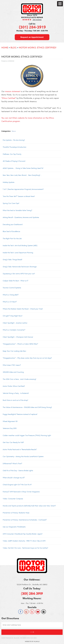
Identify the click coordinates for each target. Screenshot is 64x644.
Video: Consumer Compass (13, 499)
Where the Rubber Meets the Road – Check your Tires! (23, 309)
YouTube (38, 612)
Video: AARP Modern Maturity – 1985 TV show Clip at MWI (24, 541)
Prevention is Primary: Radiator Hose (16, 513)
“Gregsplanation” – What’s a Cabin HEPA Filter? (20, 344)
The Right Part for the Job (12, 239)
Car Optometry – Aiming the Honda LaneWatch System (23, 457)
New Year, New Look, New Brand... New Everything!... (22, 175)
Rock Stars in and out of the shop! (15, 400)
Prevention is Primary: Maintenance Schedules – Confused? (25, 520)
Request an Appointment (32, 37)
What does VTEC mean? (12, 365)
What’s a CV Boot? (10, 302)
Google (26, 612)
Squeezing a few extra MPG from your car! (19, 274)
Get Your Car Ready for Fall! (13, 442)
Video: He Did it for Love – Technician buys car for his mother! (25, 548)
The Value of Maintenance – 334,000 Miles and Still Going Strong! (27, 407)
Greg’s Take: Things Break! (13, 260)
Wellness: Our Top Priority (12, 154)
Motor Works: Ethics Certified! (38, 48)
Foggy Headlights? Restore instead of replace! (20, 414)
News (14, 131)
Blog (13, 48)
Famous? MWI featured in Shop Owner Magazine (21, 492)
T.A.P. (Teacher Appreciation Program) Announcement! (23, 189)
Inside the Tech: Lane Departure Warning (18, 253)
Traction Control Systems (12, 288)
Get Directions (32, 632)
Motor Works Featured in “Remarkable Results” (20, 450)
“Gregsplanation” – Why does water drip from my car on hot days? (27, 358)
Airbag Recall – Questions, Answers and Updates (21, 217)
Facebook (21, 612)
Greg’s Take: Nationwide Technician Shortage (20, 267)
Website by (32, 641)
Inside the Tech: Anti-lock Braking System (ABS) (20, 246)
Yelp (32, 612)
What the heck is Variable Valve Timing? (17, 210)
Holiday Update (9, 182)
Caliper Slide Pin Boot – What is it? (16, 281)
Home (5, 48)
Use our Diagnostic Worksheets (14, 527)
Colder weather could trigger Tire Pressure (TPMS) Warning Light (27, 435)
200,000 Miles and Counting (13, 372)
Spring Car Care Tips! (11, 203)
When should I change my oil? (14, 478)
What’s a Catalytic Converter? (14, 330)
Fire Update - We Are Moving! (14, 140)
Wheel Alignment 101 (10, 421)
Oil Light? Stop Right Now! (13, 316)
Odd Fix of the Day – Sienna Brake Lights (18, 471)
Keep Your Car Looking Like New (14, 351)
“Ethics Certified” (9, 98)
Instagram (44, 612)
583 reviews (37, 20)
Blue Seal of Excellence (11, 231)
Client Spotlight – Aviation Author (15, 323)
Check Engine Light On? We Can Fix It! (17, 485)
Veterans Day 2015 (10, 428)
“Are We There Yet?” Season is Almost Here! (19, 196)
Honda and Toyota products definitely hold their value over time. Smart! (29, 506)
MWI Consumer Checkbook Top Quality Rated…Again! (23, 534)
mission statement (13, 91)
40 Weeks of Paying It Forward (14, 161)
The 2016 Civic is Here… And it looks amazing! (19, 379)
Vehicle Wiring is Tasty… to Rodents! (16, 393)
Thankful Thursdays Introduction (15, 147)
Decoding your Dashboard (13, 225)
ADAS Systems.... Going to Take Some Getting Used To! (23, 168)
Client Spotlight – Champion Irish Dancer (18, 337)
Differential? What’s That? (12, 464)
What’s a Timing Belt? (11, 295)
